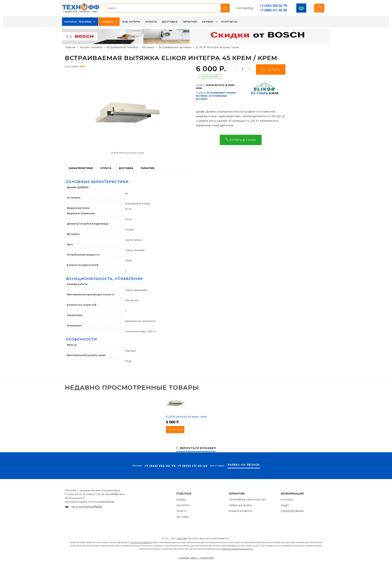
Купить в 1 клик (241, 140)
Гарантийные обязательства (247, 500)
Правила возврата (241, 511)
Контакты (229, 22)
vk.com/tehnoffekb (84, 507)
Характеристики (81, 168)
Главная (70, 47)
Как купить (131, 22)
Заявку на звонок (244, 465)
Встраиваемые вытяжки (175, 47)
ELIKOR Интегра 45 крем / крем (186, 406)
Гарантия (190, 22)
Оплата (151, 22)
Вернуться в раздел (196, 448)
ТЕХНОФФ (182, 538)
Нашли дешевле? (210, 76)
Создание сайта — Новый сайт (196, 558)
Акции (285, 505)
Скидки (107, 22)
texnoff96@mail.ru (115, 494)
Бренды (181, 500)
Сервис (208, 22)
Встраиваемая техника (122, 47)
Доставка (170, 22)
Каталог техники (78, 22)
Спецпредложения (292, 511)
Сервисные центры (240, 505)
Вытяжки (148, 47)
